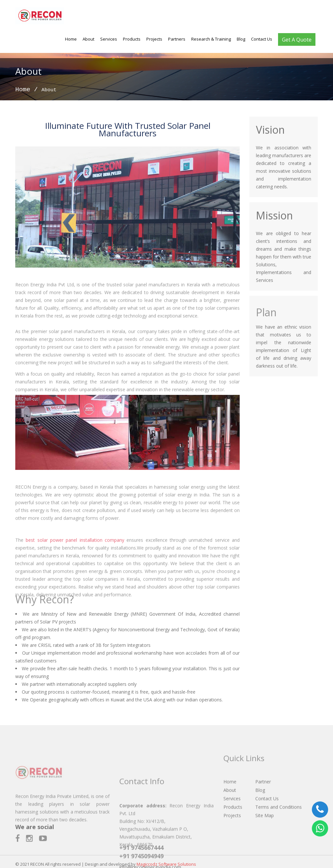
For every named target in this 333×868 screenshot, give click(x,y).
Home (71, 39)
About (88, 39)
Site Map (265, 831)
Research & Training (211, 39)
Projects (154, 39)
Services (109, 39)
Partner (263, 797)
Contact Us (262, 39)
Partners (177, 39)
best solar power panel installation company (75, 558)
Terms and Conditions (279, 822)
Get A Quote (297, 40)
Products (132, 39)
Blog (241, 39)
